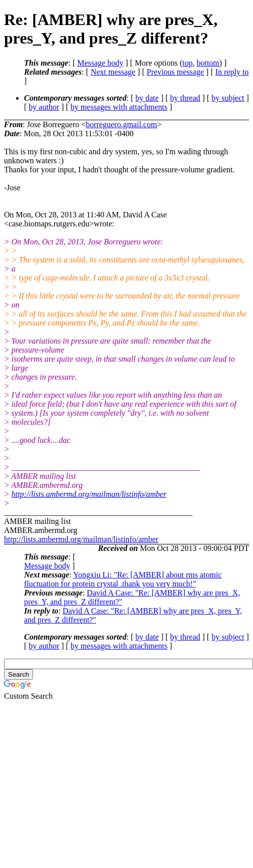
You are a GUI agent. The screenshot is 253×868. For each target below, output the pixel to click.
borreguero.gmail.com (121, 124)
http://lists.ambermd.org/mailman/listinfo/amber (89, 494)
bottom (208, 63)
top (187, 63)
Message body (100, 63)
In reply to (232, 72)
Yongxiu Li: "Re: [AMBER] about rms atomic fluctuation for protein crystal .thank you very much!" (123, 579)
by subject (228, 98)
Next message (113, 72)
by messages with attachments (119, 107)
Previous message (175, 72)
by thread (185, 98)
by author (44, 107)
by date (147, 98)
